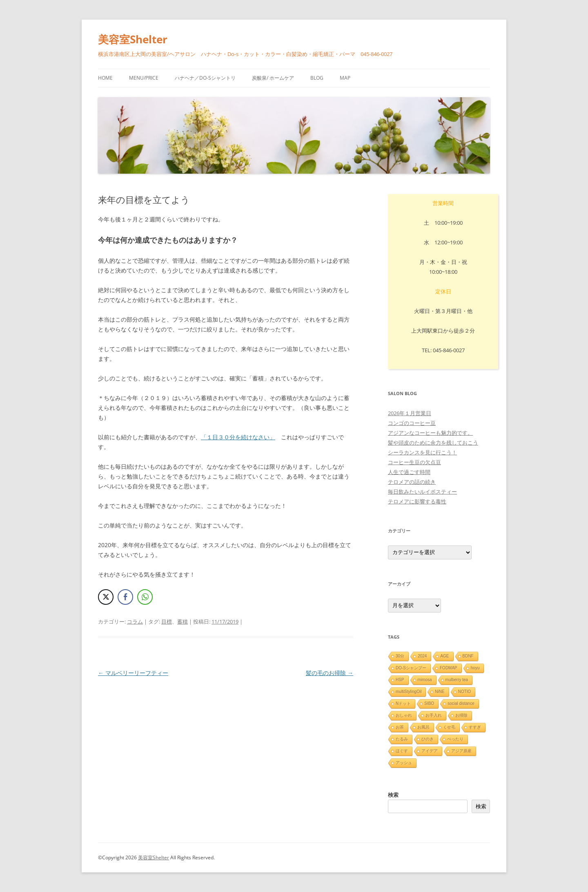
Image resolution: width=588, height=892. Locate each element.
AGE (444, 656)
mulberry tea (457, 680)
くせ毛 (449, 727)
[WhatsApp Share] (145, 597)
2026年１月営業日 (410, 413)
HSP (400, 680)
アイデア (430, 751)
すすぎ (475, 727)
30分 (400, 656)
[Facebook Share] (125, 597)
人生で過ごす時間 (409, 472)
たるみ (402, 739)
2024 (422, 656)
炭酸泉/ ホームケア (273, 78)
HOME (105, 78)
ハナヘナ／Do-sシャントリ (205, 78)
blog (317, 78)
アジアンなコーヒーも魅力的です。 (430, 433)
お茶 (400, 727)
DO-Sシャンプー (411, 668)
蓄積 (183, 621)
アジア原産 (461, 751)
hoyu (475, 668)
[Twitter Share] (106, 597)
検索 (393, 795)
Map (345, 78)
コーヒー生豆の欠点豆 (414, 462)
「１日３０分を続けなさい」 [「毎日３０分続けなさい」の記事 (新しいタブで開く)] (238, 437)
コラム (135, 621)
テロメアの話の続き (412, 482)
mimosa (425, 680)
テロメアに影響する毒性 (417, 501)
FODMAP (449, 668)
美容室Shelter (133, 39)
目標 (167, 621)
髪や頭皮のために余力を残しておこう (433, 443)
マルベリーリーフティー (133, 673)
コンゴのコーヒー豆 (412, 423)
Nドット (403, 703)
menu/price (144, 78)
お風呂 (423, 727)
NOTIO (465, 692)
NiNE (440, 692)
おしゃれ (404, 715)
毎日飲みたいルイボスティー (422, 492)
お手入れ (434, 715)
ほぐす (402, 751)
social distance (461, 703)
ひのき (428, 739)
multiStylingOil (409, 692)
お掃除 (461, 715)
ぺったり (455, 739)
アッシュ (404, 763)
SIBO (429, 703)
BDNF (468, 656)
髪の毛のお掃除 (330, 673)
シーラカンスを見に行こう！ (422, 452)
